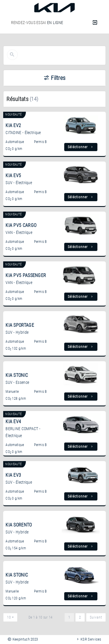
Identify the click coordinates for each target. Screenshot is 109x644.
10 (9, 617)
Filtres (55, 78)
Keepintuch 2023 (23, 639)
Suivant (96, 617)
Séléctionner (81, 147)
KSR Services (89, 639)
